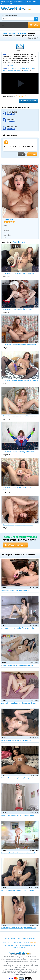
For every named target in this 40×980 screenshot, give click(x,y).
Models (12, 33)
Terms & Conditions (29, 938)
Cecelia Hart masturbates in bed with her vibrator (20, 380)
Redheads (27, 70)
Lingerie (31, 68)
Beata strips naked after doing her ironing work (19, 928)
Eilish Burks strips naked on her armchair (16, 740)
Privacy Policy (7, 942)
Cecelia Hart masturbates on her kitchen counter (20, 416)
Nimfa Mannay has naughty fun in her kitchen (18, 628)
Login (21, 154)
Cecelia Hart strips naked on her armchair (18, 309)
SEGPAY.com (9, 973)
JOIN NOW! (34, 25)
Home (4, 33)
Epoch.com (14, 969)
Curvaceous (18, 70)
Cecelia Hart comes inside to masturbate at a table (19, 488)
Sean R (12, 65)
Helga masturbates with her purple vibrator (17, 666)
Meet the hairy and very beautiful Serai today (18, 890)
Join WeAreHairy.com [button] (15, 545)
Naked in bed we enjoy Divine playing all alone (18, 778)
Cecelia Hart (22, 33)
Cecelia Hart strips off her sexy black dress (18, 525)
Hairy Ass (11, 68)
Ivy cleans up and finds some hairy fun (15, 591)
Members (26, 942)
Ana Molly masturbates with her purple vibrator (19, 703)
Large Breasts (8, 70)
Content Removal (20, 975)
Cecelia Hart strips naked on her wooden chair (19, 345)
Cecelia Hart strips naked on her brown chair (19, 273)
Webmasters (17, 942)
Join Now (32, 154)
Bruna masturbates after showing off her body (18, 853)
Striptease (24, 68)
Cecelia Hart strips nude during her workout (19, 452)
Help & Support (16, 938)
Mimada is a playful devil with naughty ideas (18, 815)
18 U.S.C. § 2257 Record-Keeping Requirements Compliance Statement (20, 946)
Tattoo (17, 68)
